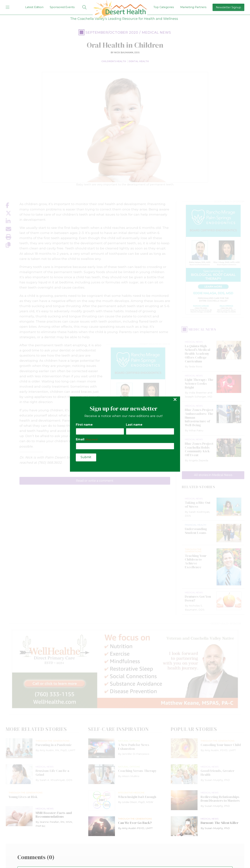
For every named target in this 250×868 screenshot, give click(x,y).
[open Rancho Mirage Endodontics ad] (213, 260)
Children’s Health (114, 61)
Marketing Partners (193, 7)
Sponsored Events (62, 7)
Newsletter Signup (228, 7)
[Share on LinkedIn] (13, 221)
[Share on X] (13, 213)
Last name (134, 425)
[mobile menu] (8, 7)
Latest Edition (34, 7)
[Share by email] (13, 229)
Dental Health (139, 61)
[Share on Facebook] (13, 205)
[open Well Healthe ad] (125, 669)
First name (84, 425)
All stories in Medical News (213, 475)
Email (87, 440)
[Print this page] (13, 237)
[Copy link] (13, 245)
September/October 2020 (112, 33)
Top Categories (164, 7)
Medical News (157, 33)
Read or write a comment (95, 481)
